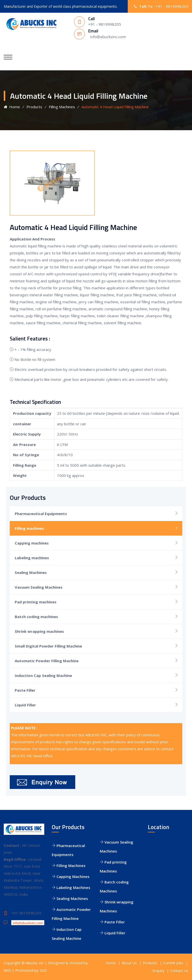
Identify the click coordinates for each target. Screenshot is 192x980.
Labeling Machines (71, 887)
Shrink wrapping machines (39, 631)
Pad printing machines (36, 602)
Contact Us (179, 971)
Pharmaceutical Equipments (41, 514)
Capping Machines (71, 876)
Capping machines (32, 543)
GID (43, 970)
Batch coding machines (36, 617)
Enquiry (158, 971)
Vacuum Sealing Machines (39, 587)
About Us (129, 963)
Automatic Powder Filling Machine (47, 661)
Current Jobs (173, 963)
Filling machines (29, 528)
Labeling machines (32, 558)
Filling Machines (62, 107)
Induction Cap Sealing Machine (43, 675)
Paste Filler (25, 690)
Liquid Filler (25, 705)
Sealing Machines (31, 572)
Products (34, 107)
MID (7, 970)
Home (12, 107)
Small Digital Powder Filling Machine (48, 646)
